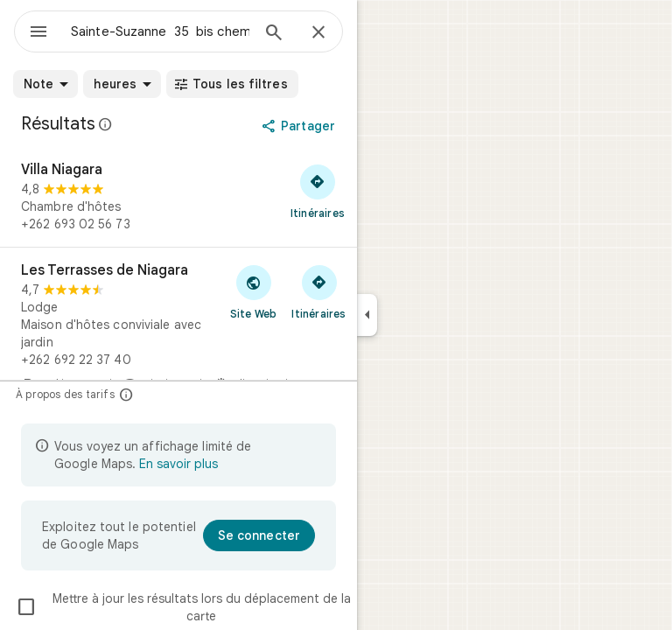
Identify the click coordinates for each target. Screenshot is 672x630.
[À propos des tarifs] (126, 394)
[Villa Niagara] (178, 197)
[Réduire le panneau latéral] (367, 315)
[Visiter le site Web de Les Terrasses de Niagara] (253, 291)
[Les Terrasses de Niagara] (178, 333)
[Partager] (300, 126)
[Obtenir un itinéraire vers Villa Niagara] (318, 191)
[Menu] (38, 33)
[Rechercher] (274, 34)
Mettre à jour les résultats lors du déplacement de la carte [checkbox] (183, 607)
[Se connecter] (259, 535)
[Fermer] (318, 33)
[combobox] (160, 31)
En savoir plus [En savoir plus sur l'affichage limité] (178, 464)
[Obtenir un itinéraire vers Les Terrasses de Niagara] (319, 291)
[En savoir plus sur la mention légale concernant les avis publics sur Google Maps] (106, 124)
